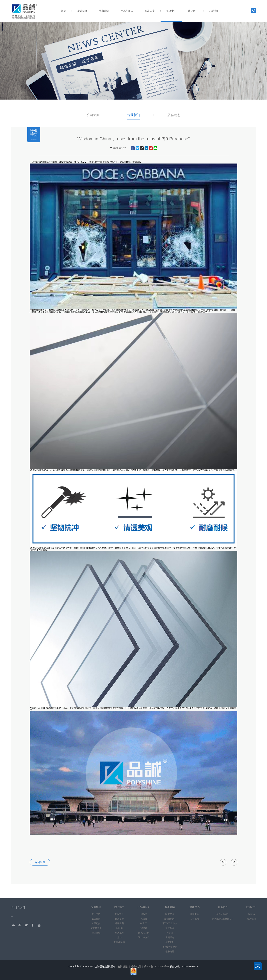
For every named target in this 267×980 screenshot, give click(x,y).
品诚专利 (119, 923)
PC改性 (144, 919)
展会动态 (174, 115)
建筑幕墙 (170, 928)
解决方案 (150, 11)
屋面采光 (170, 938)
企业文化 (96, 933)
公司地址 (251, 914)
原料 (119, 938)
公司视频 (195, 919)
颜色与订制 (144, 933)
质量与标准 (119, 942)
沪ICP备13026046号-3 (156, 966)
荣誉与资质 (96, 928)
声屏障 (170, 933)
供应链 (119, 928)
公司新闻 (93, 115)
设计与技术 (144, 938)
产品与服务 (127, 11)
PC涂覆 (144, 928)
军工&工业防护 (170, 923)
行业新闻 (134, 115)
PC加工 (144, 923)
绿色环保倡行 (223, 914)
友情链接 (123, 966)
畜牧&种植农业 (170, 947)
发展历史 (96, 923)
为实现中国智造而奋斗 (223, 919)
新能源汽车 (170, 919)
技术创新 (119, 919)
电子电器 (170, 952)
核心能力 (104, 11)
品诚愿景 (96, 919)
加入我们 (251, 919)
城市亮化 (170, 942)
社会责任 (193, 11)
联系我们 (214, 11)
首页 (63, 11)
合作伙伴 (136, 966)
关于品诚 (96, 914)
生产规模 (119, 933)
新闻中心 (195, 914)
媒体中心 (171, 11)
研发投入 (119, 914)
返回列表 (40, 862)
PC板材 (144, 914)
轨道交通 (170, 914)
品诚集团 (83, 11)
